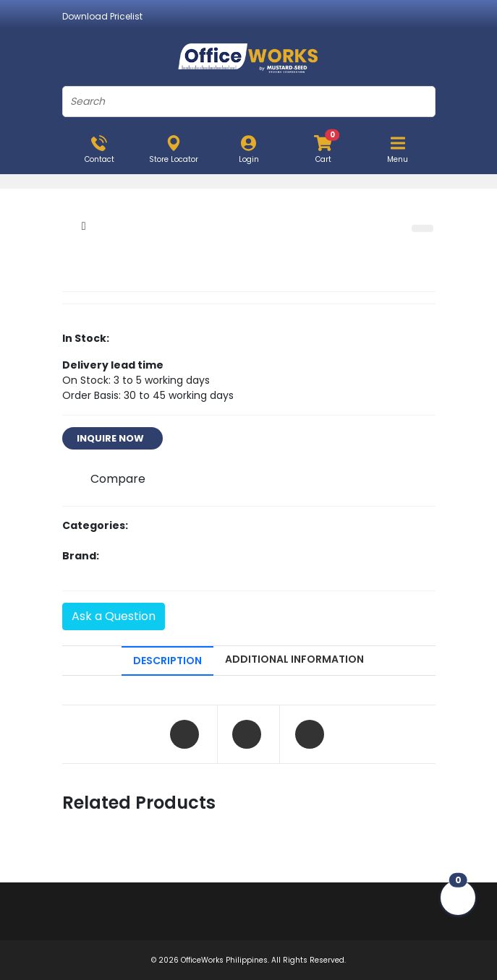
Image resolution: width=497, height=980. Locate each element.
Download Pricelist (102, 16)
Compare (118, 479)
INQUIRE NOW (112, 438)
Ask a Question (114, 616)
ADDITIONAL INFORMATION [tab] (294, 659)
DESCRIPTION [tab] (167, 661)
